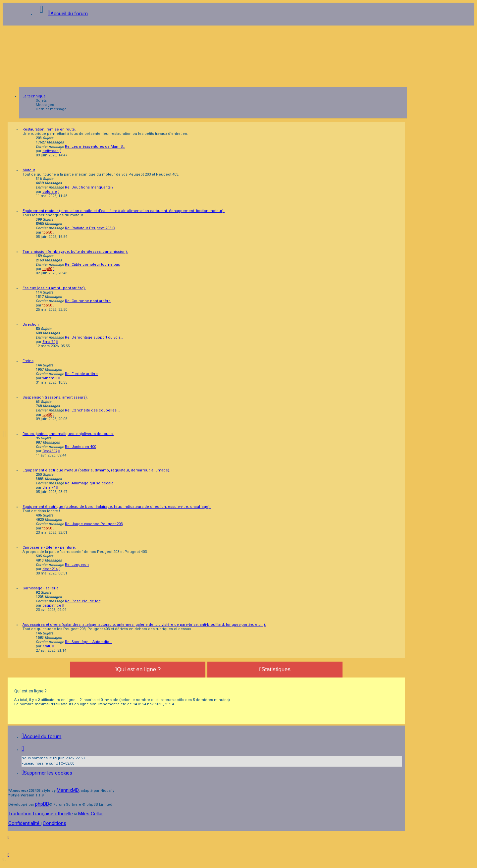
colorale (50, 192)
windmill (50, 378)
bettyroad (51, 151)
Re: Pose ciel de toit (83, 601)
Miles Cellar (91, 814)
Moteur (29, 170)
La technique (34, 96)
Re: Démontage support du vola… (94, 337)
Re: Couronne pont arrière (88, 301)
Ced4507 (50, 451)
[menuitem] (47, 773)
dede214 (50, 569)
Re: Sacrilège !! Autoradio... (89, 642)
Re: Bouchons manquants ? (89, 187)
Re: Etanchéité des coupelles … (92, 410)
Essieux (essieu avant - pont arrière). (54, 288)
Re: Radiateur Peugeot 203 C (90, 228)
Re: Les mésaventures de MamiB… (95, 147)
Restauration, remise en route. (49, 129)
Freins (28, 361)
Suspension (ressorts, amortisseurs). (55, 397)
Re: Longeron (77, 565)
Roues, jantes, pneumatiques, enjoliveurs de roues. (68, 434)
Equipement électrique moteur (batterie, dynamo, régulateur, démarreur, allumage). (96, 470)
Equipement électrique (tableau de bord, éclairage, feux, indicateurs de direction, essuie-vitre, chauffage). (117, 507)
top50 (47, 232)
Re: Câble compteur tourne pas (92, 265)
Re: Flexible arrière (81, 374)
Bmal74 (49, 342)
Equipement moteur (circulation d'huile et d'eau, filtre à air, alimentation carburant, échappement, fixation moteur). (124, 211)
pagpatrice (52, 605)
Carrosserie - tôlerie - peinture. (49, 547)
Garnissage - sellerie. (41, 588)
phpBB (42, 804)
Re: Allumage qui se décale (89, 483)
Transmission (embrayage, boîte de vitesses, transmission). (75, 252)
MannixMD (68, 790)
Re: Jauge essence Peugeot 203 (94, 524)
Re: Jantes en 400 (80, 447)
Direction (31, 325)
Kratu (47, 646)
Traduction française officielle (41, 814)
